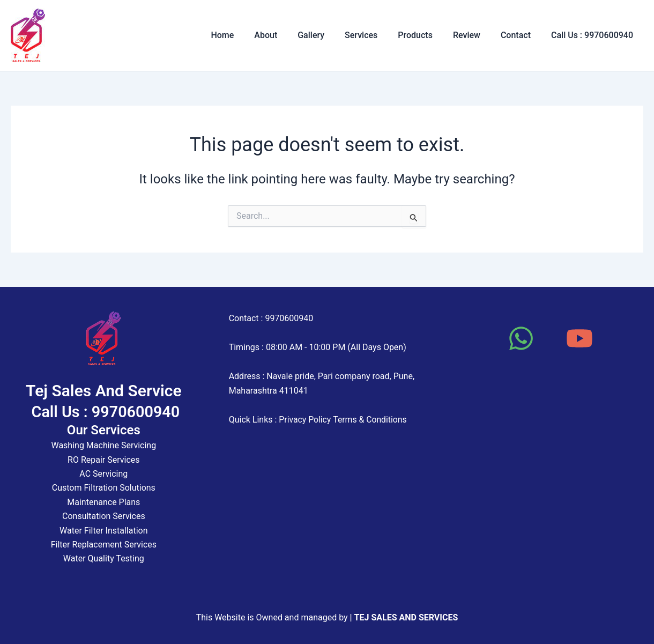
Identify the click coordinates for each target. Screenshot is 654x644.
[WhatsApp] (521, 338)
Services (376, 35)
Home (246, 35)
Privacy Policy (305, 420)
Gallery (329, 35)
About (287, 35)
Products (426, 35)
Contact (521, 35)
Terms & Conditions (371, 420)
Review (475, 35)
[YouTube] (579, 338)
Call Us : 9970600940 (594, 35)
